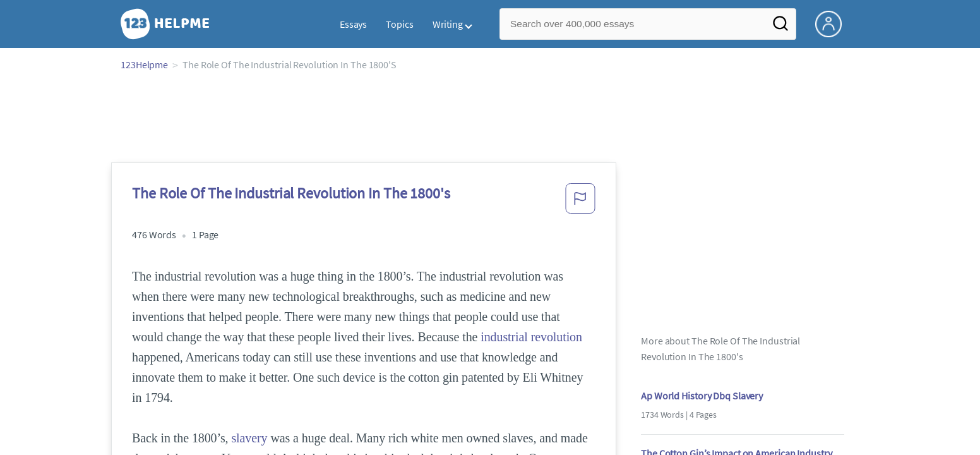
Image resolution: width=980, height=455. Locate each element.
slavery (249, 438)
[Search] (780, 27)
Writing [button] (448, 24)
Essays (353, 24)
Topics (399, 24)
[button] (580, 202)
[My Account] (834, 23)
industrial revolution (531, 337)
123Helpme (144, 64)
